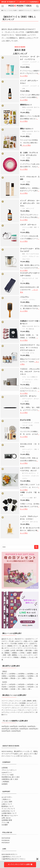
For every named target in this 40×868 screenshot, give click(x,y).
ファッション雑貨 (27, 227)
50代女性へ (13, 687)
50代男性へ (13, 676)
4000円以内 (5, 729)
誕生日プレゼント (8, 639)
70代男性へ (31, 676)
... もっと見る (26, 145)
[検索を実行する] (36, 547)
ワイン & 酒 (26, 353)
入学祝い (23, 653)
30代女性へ (31, 684)
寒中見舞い (20, 650)
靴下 (35, 498)
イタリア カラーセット (28, 225)
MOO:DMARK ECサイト (10, 854)
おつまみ (29, 110)
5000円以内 (14, 729)
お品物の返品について (9, 813)
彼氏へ (25, 678)
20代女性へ (22, 684)
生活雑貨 (23, 703)
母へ (20, 689)
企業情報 (5, 768)
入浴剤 (28, 158)
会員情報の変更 (7, 820)
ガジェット (16, 708)
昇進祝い (24, 657)
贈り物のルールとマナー (10, 816)
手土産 (11, 641)
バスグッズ (29, 705)
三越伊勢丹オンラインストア (11, 857)
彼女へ (25, 689)
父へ (20, 678)
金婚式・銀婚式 (32, 653)
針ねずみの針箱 (25, 420)
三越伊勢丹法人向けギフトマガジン (14, 859)
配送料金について (8, 806)
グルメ (11, 701)
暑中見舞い (29, 650)
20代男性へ (22, 674)
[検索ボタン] (37, 6)
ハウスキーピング (27, 423)
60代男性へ (22, 676)
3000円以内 (31, 726)
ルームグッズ (31, 703)
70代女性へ (31, 687)
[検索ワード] (20, 547)
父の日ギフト (30, 639)
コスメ (17, 705)
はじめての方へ (7, 797)
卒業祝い (17, 657)
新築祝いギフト (13, 646)
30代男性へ (31, 674)
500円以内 (5, 726)
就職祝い (15, 653)
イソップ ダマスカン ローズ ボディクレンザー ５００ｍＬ (30, 203)
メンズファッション (28, 708)
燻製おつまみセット (27, 129)
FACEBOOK (6, 840)
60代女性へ (22, 687)
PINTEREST (6, 843)
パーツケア (25, 62)
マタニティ (22, 710)
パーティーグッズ (17, 712)
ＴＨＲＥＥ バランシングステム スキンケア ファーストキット (30, 372)
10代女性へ (13, 684)
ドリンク (18, 701)
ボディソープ (30, 208)
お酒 (24, 701)
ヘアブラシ (32, 300)
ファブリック (6, 703)
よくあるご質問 (7, 802)
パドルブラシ (25, 297)
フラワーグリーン (8, 705)
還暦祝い (15, 655)
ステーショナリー (27, 399)
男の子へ (5, 674)
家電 (34, 701)
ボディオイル (34, 522)
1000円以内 (14, 726)
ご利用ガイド (6, 799)
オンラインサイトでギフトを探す (20, 864)
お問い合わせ (6, 818)
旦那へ (31, 678)
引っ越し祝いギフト (26, 646)
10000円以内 (24, 729)
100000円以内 (16, 731)
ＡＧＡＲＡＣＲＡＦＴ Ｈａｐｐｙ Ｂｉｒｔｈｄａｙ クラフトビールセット (30, 348)
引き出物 (14, 644)
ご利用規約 (5, 782)
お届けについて (7, 804)
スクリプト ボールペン (28, 396)
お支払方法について (8, 811)
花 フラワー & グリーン (29, 473)
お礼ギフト (19, 641)
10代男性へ (13, 674)
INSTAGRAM (6, 838)
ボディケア (25, 522)
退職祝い (8, 653)
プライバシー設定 (8, 775)
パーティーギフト (17, 648)
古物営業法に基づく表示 (10, 779)
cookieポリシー (7, 772)
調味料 (29, 701)
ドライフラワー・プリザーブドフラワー (31, 476)
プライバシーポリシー (9, 770)
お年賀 (13, 650)
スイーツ (5, 701)
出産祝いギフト (23, 644)
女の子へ (5, 684)
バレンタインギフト (26, 655)
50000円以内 (6, 731)
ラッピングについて (8, 809)
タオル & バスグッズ (28, 278)
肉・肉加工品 (30, 329)
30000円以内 (33, 729)
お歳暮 (7, 650)
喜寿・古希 (7, 655)
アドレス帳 (5, 823)
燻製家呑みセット (26, 105)
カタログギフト (29, 712)
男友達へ (14, 678)
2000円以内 (22, 726)
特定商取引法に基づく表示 (11, 777)
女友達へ (14, 689)
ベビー (29, 710)
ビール (32, 353)
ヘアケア (25, 300)
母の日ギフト (20, 639)
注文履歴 (5, 825)
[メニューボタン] (3, 6)
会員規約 (5, 784)
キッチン (15, 703)
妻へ (30, 689)
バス (23, 158)
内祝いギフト (28, 641)
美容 (23, 705)
